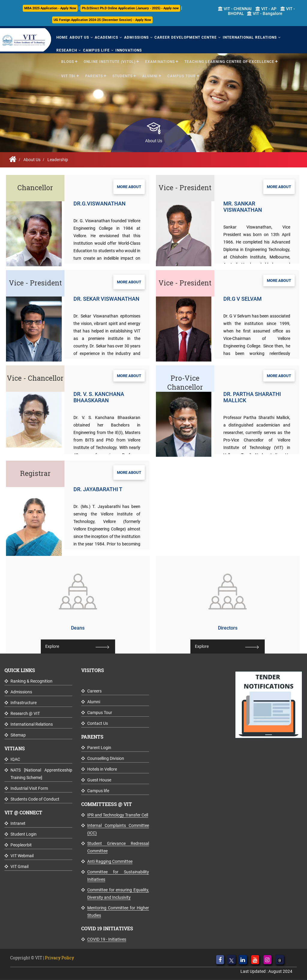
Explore (52, 646)
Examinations (160, 61)
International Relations (247, 37)
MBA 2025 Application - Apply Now (50, 8)
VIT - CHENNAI (235, 9)
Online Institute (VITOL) (110, 61)
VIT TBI (68, 75)
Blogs (68, 61)
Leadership (58, 160)
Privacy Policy (60, 958)
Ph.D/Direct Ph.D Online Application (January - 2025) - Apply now (130, 8)
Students (122, 75)
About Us (79, 37)
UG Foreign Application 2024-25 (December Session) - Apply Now (102, 20)
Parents (94, 75)
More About (129, 187)
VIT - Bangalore (265, 13)
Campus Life (96, 50)
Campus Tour (182, 75)
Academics (106, 37)
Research (67, 50)
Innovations (128, 50)
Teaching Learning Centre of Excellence (229, 61)
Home (62, 37)
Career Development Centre (184, 37)
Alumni (150, 75)
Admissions (135, 37)
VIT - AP (266, 9)
